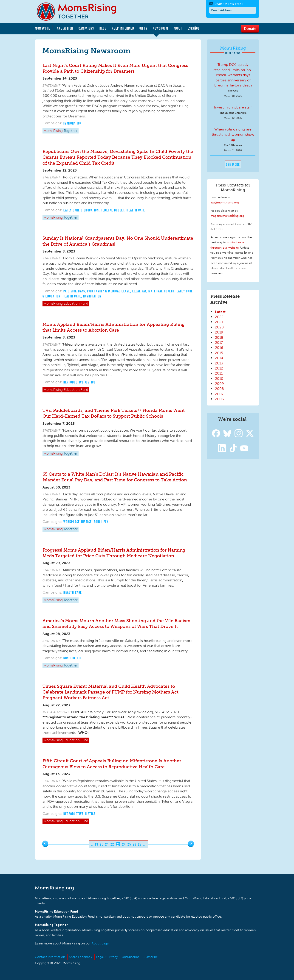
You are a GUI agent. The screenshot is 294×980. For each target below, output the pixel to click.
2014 (219, 358)
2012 (219, 368)
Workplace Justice (78, 522)
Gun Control (73, 658)
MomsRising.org (80, 11)
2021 (219, 322)
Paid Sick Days (74, 291)
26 (134, 844)
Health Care (136, 210)
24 (124, 844)
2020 (219, 327)
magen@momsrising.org (227, 216)
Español (194, 28)
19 (96, 844)
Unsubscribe (131, 957)
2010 (219, 379)
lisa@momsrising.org (225, 202)
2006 (219, 399)
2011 (219, 373)
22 (112, 844)
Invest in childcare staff (233, 107)
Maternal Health (161, 291)
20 (102, 844)
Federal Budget (113, 210)
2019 (219, 332)
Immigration (73, 123)
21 (107, 844)
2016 (219, 348)
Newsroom (160, 28)
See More (233, 164)
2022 (219, 317)
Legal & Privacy (107, 957)
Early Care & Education (81, 210)
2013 (219, 363)
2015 (219, 353)
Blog (103, 28)
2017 (219, 343)
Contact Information (50, 957)
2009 (219, 384)
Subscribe (151, 957)
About (178, 28)
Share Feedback (81, 957)
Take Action (64, 28)
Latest (220, 312)
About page (100, 943)
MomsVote (42, 28)
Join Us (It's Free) (229, 4)
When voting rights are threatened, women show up (233, 134)
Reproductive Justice (79, 382)
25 (129, 844)
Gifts (143, 28)
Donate (250, 28)
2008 (219, 389)
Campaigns (86, 28)
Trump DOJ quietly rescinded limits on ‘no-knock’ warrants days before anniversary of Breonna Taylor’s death (233, 75)
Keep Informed (123, 28)
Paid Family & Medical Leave (109, 291)
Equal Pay (139, 291)
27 (140, 844)
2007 (219, 394)
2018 (219, 337)
